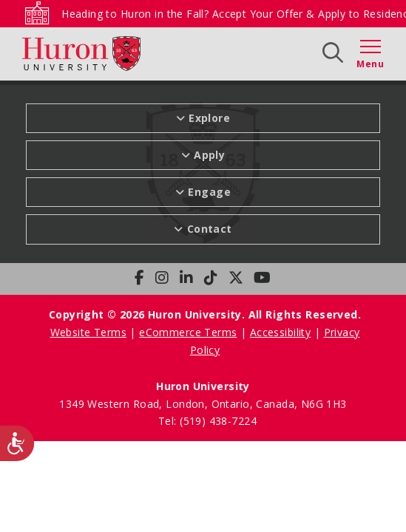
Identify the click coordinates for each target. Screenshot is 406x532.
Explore (209, 118)
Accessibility (280, 332)
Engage (209, 192)
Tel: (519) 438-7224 (207, 421)
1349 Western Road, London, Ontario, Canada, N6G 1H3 (203, 404)
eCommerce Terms (188, 332)
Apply (209, 155)
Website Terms (88, 332)
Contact (210, 229)
